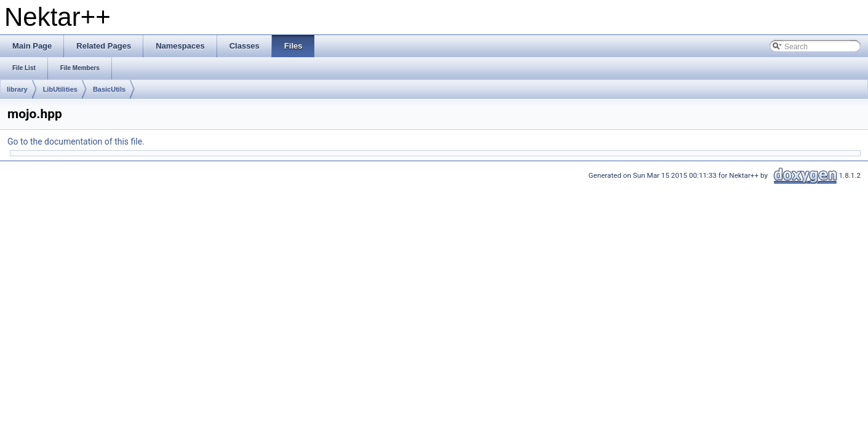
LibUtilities (60, 89)
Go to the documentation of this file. (76, 142)
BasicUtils (109, 89)
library (17, 89)
